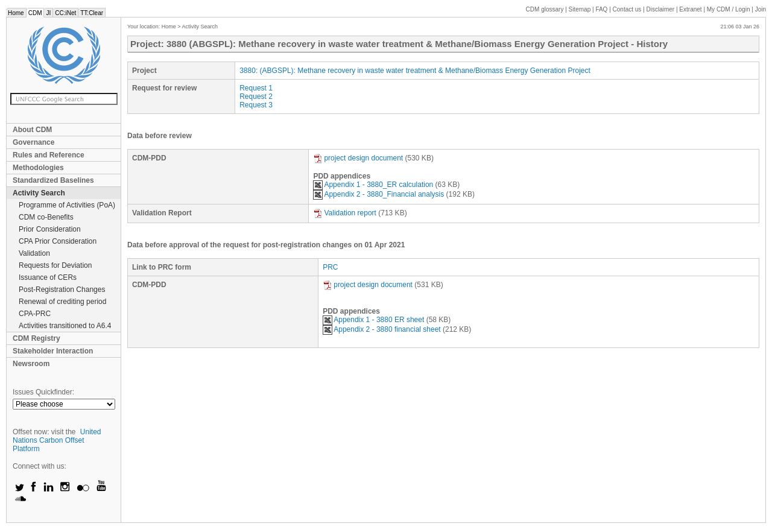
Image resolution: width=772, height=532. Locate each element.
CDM (35, 13)
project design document (358, 158)
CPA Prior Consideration (58, 241)
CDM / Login (729, 9)
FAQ (601, 9)
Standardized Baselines (53, 180)
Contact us (627, 9)
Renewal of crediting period (62, 302)
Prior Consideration (50, 229)
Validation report (345, 213)
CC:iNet (65, 13)
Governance (33, 142)
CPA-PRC (35, 314)
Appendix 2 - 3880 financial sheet (383, 329)
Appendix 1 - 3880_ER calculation (373, 185)
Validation (34, 253)
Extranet (690, 9)
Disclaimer (661, 9)
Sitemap (580, 9)
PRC (330, 267)
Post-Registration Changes (62, 290)
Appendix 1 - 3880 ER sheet (373, 320)
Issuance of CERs (48, 277)
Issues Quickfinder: (43, 392)
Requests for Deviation (55, 265)
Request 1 (256, 88)
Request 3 (256, 105)
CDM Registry (36, 338)
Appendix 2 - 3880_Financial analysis (378, 194)
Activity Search (39, 193)
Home (16, 13)
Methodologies (38, 168)
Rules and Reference (49, 155)
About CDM (32, 130)
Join (761, 9)
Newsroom (31, 364)
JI (48, 13)
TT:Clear (92, 13)
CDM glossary (545, 9)
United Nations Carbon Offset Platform (57, 440)
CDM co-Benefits (46, 217)
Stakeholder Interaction (53, 351)
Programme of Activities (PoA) (67, 205)
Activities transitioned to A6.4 (65, 326)
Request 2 (256, 97)
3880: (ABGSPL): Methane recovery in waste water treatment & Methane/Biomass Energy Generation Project (415, 71)
